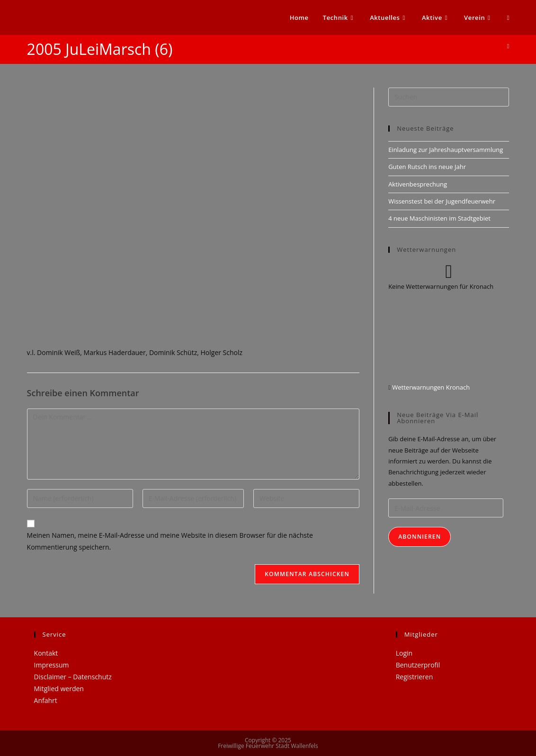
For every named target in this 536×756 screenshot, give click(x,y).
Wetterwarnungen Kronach (430, 387)
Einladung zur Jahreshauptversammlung (446, 150)
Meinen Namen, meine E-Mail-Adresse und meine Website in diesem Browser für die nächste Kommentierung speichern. (170, 541)
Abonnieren (420, 537)
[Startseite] (508, 46)
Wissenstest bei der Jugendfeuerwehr (442, 201)
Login (404, 653)
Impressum (52, 665)
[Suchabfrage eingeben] (449, 97)
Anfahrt (46, 700)
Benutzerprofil (418, 665)
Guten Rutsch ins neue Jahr (427, 167)
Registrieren (415, 677)
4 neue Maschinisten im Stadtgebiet (439, 218)
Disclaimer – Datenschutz (73, 677)
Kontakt (46, 653)
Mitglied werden (59, 689)
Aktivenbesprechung (418, 184)
